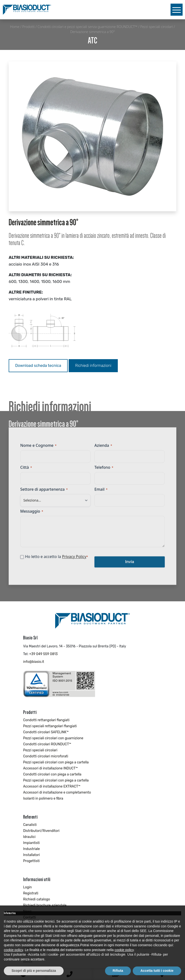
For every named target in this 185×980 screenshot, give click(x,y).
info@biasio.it (34, 662)
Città (26, 470)
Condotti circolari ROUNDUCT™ (47, 744)
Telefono (104, 470)
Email (101, 492)
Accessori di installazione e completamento (57, 792)
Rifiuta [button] (118, 971)
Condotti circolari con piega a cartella (52, 774)
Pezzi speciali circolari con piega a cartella (56, 762)
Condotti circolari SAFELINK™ (46, 732)
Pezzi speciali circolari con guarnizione (53, 738)
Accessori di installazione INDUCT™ (50, 768)
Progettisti (31, 861)
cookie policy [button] (13, 950)
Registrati (31, 893)
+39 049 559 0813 (43, 654)
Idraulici (29, 837)
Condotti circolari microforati (46, 756)
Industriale (31, 849)
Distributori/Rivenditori (41, 831)
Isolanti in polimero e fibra (43, 798)
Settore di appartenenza (44, 492)
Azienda (103, 448)
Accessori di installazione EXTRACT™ (52, 786)
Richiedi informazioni (93, 366)
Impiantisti (31, 843)
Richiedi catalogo (37, 899)
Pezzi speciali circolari (40, 750)
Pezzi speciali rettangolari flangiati (50, 726)
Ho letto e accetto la (56, 560)
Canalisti (30, 825)
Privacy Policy (74, 560)
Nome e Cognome (38, 448)
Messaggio (32, 514)
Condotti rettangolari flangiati (46, 720)
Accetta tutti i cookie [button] (157, 971)
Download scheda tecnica (38, 366)
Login (27, 887)
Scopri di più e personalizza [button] (34, 971)
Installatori (31, 855)
